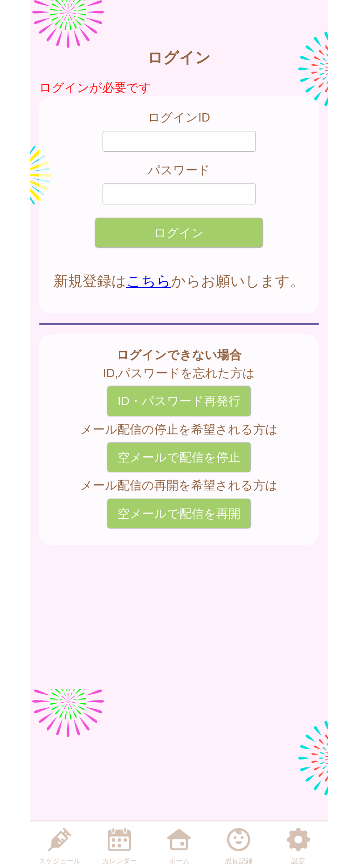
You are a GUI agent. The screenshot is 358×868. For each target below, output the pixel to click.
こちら (149, 281)
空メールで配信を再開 (179, 514)
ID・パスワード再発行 (179, 401)
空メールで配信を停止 (179, 457)
